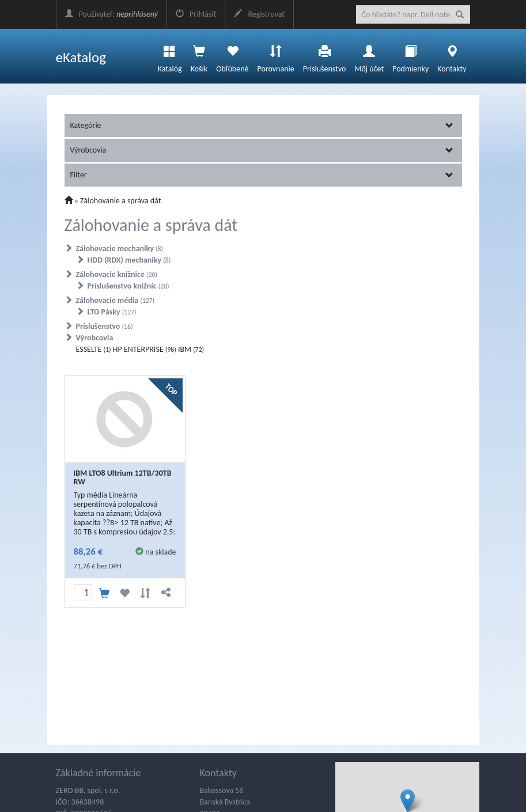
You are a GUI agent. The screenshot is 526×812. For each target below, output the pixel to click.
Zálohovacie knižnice (117, 274)
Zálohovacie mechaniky (120, 248)
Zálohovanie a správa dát (120, 201)
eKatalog (81, 57)
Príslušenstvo (325, 56)
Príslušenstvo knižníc (128, 286)
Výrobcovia (262, 150)
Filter (262, 175)
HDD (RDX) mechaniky (129, 260)
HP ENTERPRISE (145, 349)
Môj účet (369, 56)
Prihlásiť (196, 14)
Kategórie (262, 125)
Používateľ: (111, 14)
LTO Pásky (112, 312)
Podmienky (410, 56)
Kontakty (452, 56)
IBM (191, 349)
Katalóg (170, 56)
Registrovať (259, 14)
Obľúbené (232, 56)
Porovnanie (275, 56)
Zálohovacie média (116, 300)
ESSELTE (94, 349)
